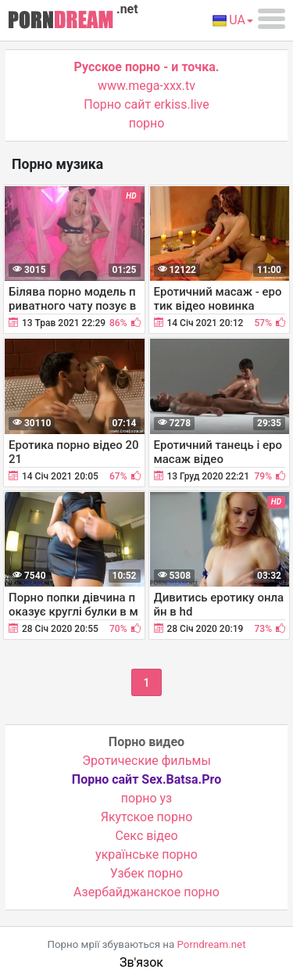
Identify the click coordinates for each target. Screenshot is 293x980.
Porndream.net (212, 944)
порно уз (146, 798)
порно (147, 123)
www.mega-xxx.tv (146, 86)
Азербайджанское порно (146, 892)
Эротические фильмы (146, 761)
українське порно (146, 854)
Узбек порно (147, 873)
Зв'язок (141, 962)
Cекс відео (146, 836)
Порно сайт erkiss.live (146, 104)
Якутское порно (147, 817)
